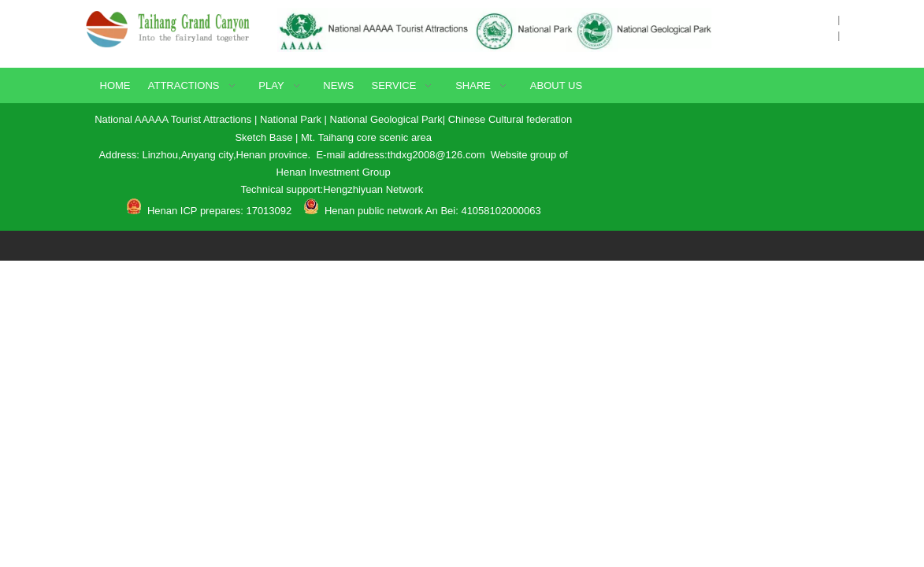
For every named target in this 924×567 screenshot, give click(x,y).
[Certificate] (495, 30)
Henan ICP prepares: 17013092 (218, 211)
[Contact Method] (719, 139)
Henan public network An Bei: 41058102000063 (433, 211)
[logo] (173, 28)
